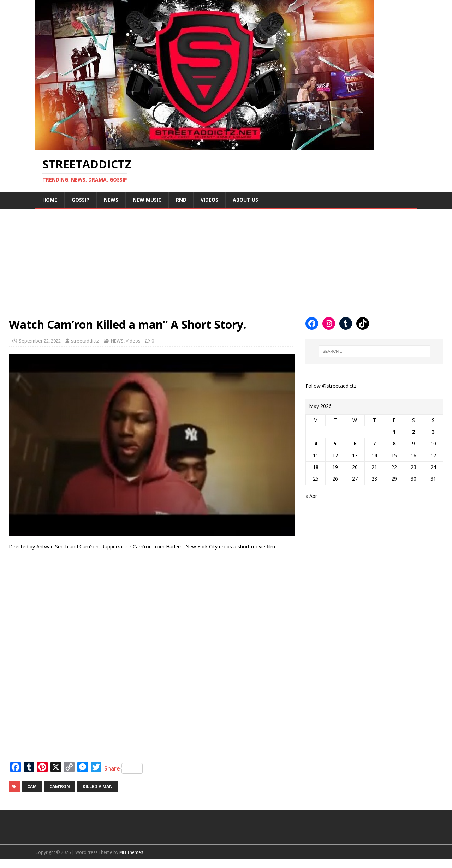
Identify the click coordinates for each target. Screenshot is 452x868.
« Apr (311, 496)
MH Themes (131, 852)
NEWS (111, 200)
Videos (209, 200)
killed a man (98, 787)
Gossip (81, 200)
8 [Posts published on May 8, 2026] (394, 443)
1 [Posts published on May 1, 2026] (394, 432)
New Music (147, 200)
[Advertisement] (212, 259)
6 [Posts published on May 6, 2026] (355, 443)
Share (123, 768)
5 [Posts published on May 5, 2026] (335, 443)
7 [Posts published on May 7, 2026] (374, 443)
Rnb (181, 200)
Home (50, 200)
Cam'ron (60, 787)
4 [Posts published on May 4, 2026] (316, 443)
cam (32, 787)
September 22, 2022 (40, 341)
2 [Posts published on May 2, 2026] (414, 432)
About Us (245, 200)
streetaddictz (85, 341)
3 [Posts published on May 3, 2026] (433, 432)
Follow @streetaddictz (331, 386)
